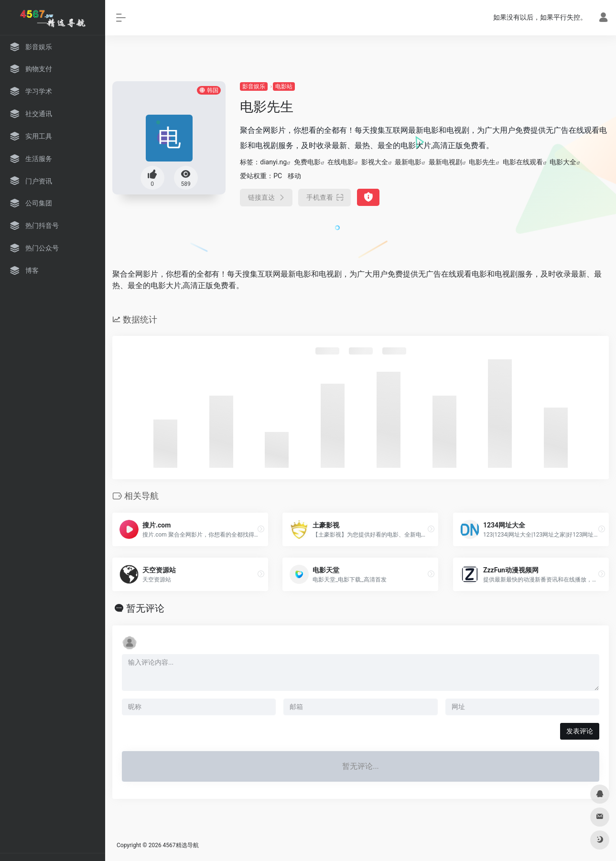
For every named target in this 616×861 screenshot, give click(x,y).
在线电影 (341, 162)
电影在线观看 (523, 162)
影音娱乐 (254, 86)
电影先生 (482, 162)
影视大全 (375, 162)
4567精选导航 (181, 845)
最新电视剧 (445, 162)
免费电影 (307, 162)
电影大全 (563, 162)
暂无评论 (145, 608)
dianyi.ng (273, 162)
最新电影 (408, 162)
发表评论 (580, 731)
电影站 (284, 86)
